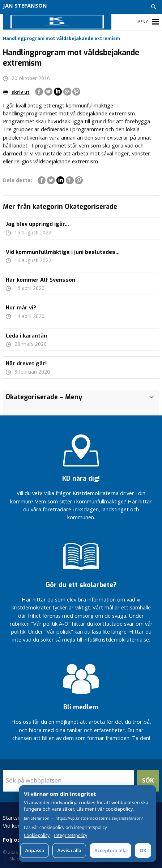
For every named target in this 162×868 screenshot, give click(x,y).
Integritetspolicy (71, 836)
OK (143, 850)
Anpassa (35, 850)
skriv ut (16, 92)
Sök (148, 780)
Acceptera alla (110, 850)
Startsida (14, 818)
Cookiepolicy (37, 836)
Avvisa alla (69, 850)
